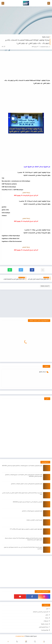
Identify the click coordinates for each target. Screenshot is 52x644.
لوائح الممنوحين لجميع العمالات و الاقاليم (32, 511)
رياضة (47, 618)
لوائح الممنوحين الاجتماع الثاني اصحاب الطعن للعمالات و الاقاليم (27, 484)
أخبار (47, 609)
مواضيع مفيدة (45, 630)
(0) (3, 47)
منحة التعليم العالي (44, 627)
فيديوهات (46, 621)
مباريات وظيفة (46, 37)
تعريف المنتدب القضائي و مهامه (34, 520)
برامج (47, 615)
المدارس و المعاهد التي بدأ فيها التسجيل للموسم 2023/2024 (28, 502)
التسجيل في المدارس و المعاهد (41, 612)
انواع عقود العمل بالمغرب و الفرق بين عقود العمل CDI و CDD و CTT (26, 529)
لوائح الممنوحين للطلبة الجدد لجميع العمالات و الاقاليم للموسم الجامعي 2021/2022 (22, 466)
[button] (32, 270)
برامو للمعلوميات (20, 636)
